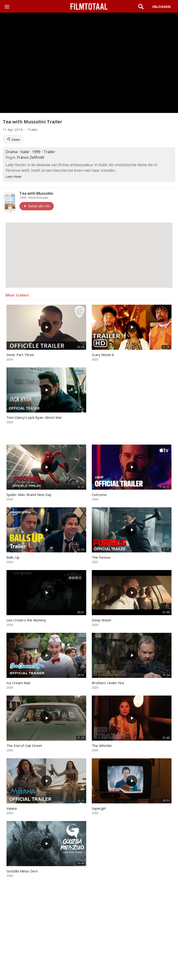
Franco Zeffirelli (30, 157)
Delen (13, 139)
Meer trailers (17, 295)
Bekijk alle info (37, 206)
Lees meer (14, 177)
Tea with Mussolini (36, 193)
